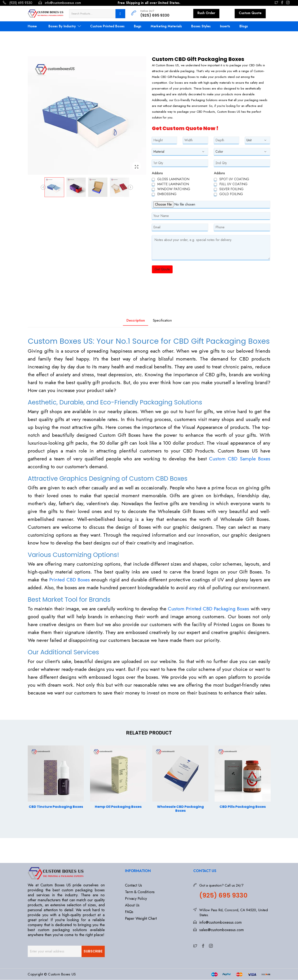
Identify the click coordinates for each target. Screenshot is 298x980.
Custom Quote (250, 13)
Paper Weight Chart (141, 919)
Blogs (244, 26)
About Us (132, 905)
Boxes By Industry (65, 26)
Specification (166, 320)
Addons (157, 173)
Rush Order (206, 13)
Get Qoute (162, 269)
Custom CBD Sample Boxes (240, 459)
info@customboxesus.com (60, 3)
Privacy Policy (136, 899)
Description (131, 320)
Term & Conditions (140, 892)
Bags (138, 26)
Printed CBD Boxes (70, 580)
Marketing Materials (166, 26)
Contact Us (133, 886)
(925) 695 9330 (18, 3)
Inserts (225, 26)
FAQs (129, 912)
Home (32, 26)
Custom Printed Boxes (107, 26)
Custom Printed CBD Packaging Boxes (208, 609)
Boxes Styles (201, 26)
